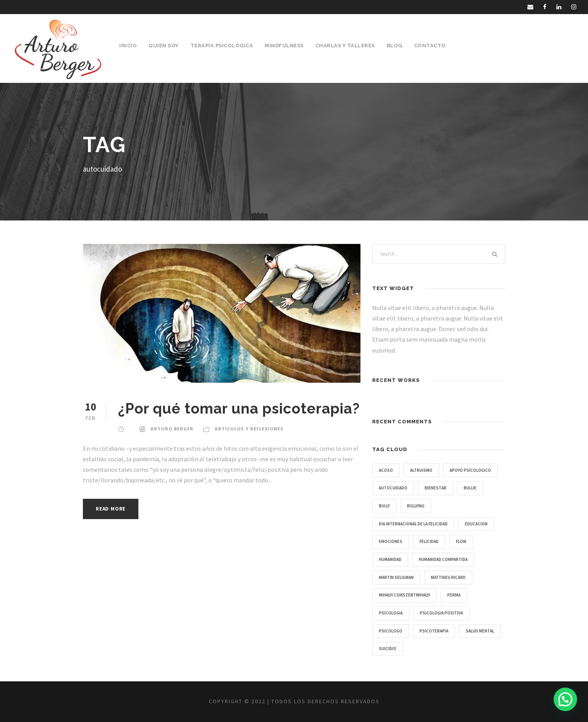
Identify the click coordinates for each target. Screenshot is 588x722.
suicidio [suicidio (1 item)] (388, 649)
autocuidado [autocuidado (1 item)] (393, 488)
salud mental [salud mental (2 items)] (480, 631)
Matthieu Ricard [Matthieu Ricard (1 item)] (448, 577)
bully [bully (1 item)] (384, 506)
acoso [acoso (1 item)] (386, 470)
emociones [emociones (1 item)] (391, 541)
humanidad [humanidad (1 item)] (390, 559)
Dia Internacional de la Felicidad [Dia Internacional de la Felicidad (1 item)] (413, 524)
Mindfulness (284, 46)
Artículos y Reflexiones (249, 429)
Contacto (430, 46)
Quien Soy (164, 46)
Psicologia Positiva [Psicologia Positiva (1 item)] (441, 613)
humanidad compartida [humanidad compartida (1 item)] (443, 559)
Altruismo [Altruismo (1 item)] (421, 470)
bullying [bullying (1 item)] (416, 506)
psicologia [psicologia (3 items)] (391, 613)
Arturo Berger (172, 429)
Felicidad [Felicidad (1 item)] (429, 541)
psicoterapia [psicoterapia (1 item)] (434, 631)
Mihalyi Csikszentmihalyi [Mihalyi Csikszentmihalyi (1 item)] (404, 595)
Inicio (128, 46)
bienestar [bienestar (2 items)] (436, 488)
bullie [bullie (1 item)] (470, 488)
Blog (394, 46)
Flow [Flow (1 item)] (461, 541)
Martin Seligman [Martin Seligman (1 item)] (396, 577)
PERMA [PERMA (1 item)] (454, 595)
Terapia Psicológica (222, 46)
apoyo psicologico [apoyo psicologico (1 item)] (470, 470)
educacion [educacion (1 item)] (476, 524)
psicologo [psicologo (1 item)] (391, 631)
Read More (111, 509)
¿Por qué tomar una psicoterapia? (239, 408)
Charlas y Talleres (345, 46)
